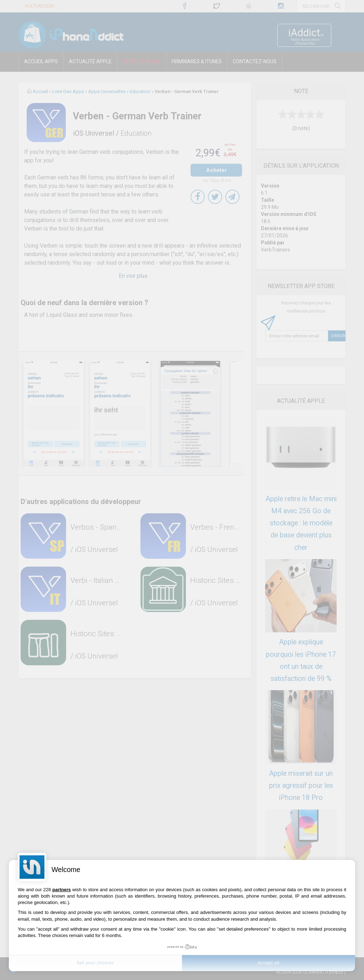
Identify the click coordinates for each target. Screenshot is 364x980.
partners (61, 890)
